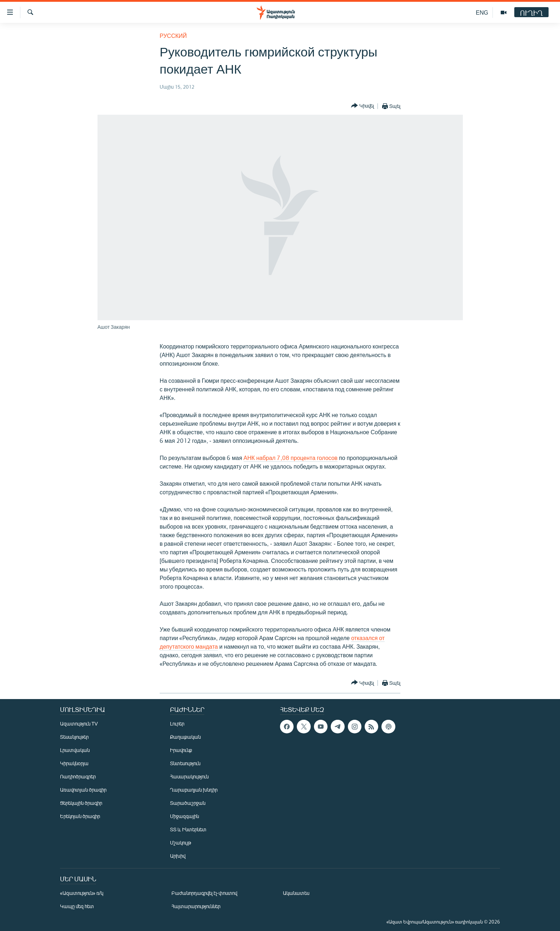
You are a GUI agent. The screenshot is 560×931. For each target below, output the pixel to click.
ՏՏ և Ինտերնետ (188, 829)
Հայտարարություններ (196, 906)
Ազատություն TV (79, 724)
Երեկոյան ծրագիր (80, 816)
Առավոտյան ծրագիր (83, 790)
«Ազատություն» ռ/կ (82, 893)
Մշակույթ (181, 843)
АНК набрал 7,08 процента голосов (291, 458)
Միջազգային (184, 816)
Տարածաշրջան (188, 803)
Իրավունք (181, 750)
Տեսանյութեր (74, 737)
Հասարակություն (189, 776)
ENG (482, 12)
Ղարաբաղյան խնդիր (194, 790)
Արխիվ (178, 856)
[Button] (362, 106)
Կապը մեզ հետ (77, 906)
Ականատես (296, 893)
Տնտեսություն (185, 763)
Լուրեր (177, 724)
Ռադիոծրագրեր (78, 776)
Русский (173, 36)
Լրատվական (75, 750)
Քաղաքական (185, 737)
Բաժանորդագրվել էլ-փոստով (204, 893)
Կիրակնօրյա (74, 763)
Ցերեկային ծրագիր (81, 803)
